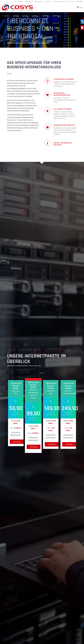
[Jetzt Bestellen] (17, 442)
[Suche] (77, 8)
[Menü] (81, 8)
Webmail (21, 1)
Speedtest (47, 1)
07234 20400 (79, 1)
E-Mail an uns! (70, 1)
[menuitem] (15, 1)
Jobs (15, 1)
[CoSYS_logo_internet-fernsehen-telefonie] (17, 8)
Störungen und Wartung (59, 1)
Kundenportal (29, 1)
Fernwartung (39, 1)
